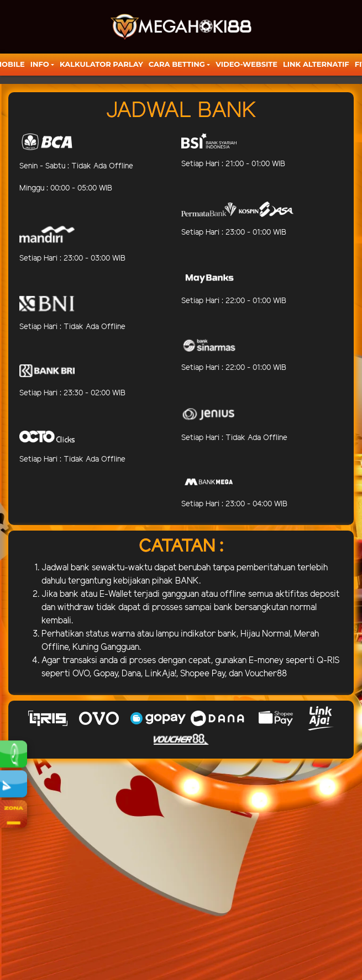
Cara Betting (177, 64)
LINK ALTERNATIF (316, 64)
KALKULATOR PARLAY (101, 64)
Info (40, 64)
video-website (246, 64)
